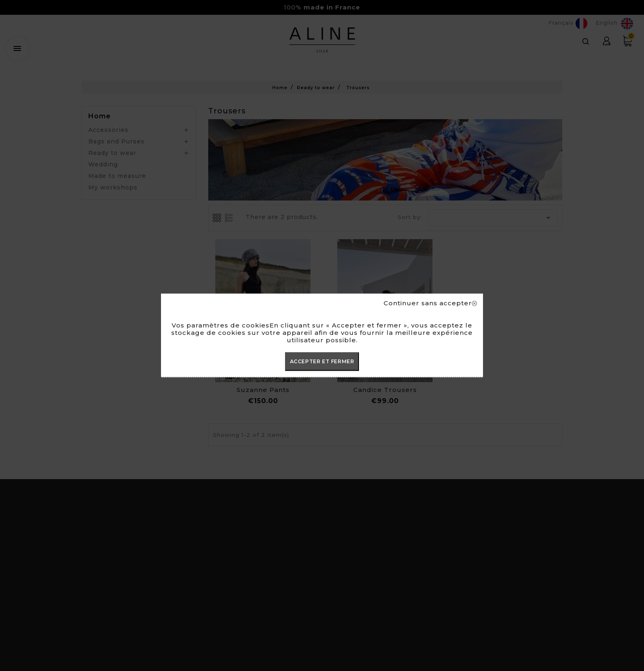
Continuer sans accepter (430, 303)
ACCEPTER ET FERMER (322, 361)
